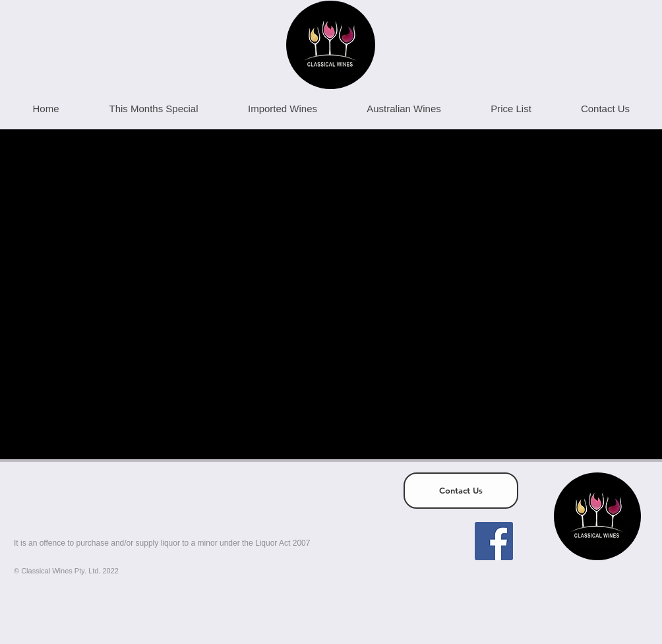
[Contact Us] (461, 491)
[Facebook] (494, 541)
